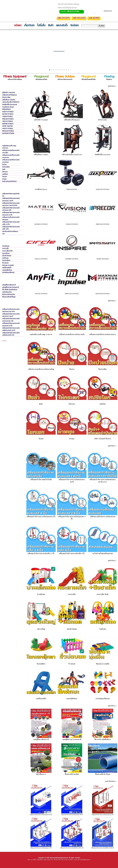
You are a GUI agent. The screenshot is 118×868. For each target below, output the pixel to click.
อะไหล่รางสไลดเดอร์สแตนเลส (10, 233)
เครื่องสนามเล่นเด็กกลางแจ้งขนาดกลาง (11, 156)
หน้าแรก (18, 26)
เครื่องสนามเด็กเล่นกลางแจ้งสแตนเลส (11, 218)
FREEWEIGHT (7, 109)
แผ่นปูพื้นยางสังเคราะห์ (9, 285)
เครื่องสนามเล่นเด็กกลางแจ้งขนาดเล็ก (11, 152)
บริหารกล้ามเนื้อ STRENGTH (11, 102)
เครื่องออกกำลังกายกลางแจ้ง (72, 446)
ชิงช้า (4, 169)
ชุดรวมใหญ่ (6, 253)
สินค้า (51, 26)
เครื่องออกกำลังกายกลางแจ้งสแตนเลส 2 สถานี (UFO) (11, 204)
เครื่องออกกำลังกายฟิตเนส (72, 86)
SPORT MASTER (7, 126)
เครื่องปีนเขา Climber (9, 100)
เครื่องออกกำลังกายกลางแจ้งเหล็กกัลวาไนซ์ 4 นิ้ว (11, 334)
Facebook (4, 341)
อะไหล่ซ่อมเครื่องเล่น (8, 272)
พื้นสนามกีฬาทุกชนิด (9, 294)
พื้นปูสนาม (72, 706)
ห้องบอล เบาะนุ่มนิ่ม (8, 265)
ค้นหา (102, 26)
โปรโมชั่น (41, 26)
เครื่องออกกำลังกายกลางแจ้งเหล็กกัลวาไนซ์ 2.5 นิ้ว (11, 329)
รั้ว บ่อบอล (5, 263)
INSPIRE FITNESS (8, 124)
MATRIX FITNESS (8, 114)
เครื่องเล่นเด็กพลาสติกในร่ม (72, 561)
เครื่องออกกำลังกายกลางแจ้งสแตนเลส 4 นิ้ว (11, 209)
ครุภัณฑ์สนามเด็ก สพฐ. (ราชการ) (9, 147)
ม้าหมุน (4, 179)
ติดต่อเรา (75, 26)
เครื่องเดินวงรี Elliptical (9, 95)
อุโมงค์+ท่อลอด (7, 256)
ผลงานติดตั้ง (62, 26)
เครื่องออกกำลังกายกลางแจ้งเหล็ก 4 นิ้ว (11, 228)
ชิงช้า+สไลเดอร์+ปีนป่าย (9, 181)
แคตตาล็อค (72, 781)
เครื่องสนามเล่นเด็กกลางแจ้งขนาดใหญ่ (11, 161)
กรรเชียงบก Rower (8, 107)
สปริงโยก (5, 174)
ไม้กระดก (5, 172)
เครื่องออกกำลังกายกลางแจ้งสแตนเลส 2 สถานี (11, 199)
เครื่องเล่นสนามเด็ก (72, 301)
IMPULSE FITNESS (8, 131)
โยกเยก (5, 176)
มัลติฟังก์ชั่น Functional (10, 104)
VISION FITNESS (7, 116)
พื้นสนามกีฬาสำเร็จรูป (9, 297)
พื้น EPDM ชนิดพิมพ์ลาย (10, 290)
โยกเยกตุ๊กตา (6, 260)
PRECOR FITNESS (8, 119)
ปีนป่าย (4, 164)
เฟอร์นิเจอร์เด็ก (7, 268)
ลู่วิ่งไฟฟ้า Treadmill (9, 92)
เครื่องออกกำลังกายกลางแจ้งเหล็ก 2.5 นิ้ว (11, 223)
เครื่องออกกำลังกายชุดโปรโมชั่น (11, 195)
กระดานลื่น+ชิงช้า (7, 251)
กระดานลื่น (5, 248)
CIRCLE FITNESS (7, 121)
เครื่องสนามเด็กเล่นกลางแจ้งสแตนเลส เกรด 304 (11, 310)
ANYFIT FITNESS (8, 128)
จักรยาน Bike (6, 97)
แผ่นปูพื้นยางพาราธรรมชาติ (11, 287)
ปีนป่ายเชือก (6, 167)
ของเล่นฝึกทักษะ (7, 270)
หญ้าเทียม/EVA (7, 292)
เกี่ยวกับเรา (29, 26)
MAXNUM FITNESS (8, 133)
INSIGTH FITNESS (8, 112)
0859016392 (108, 11)
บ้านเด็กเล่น (6, 246)
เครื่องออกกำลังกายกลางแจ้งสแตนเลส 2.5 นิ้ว (11, 214)
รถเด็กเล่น (5, 258)
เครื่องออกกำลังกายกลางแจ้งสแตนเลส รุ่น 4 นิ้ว (11, 320)
